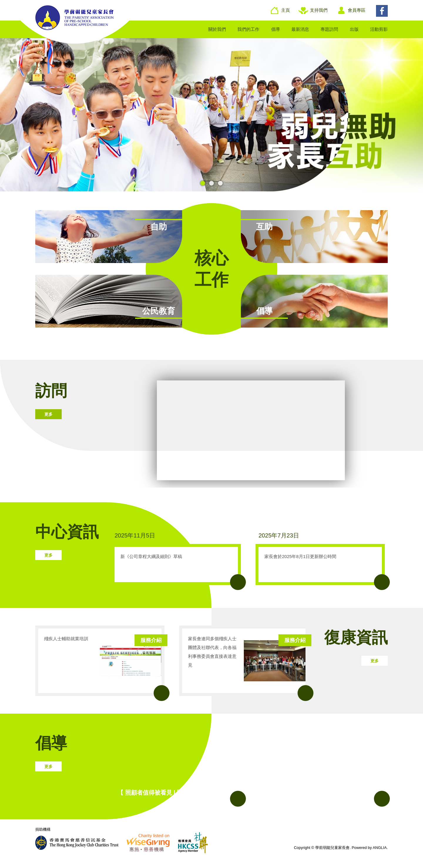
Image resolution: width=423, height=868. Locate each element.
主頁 (286, 10)
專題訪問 (329, 29)
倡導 (276, 29)
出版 (354, 29)
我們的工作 (248, 29)
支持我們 (319, 10)
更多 (48, 414)
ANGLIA (380, 848)
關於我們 (217, 29)
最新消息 (300, 29)
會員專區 (357, 10)
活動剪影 (379, 29)
